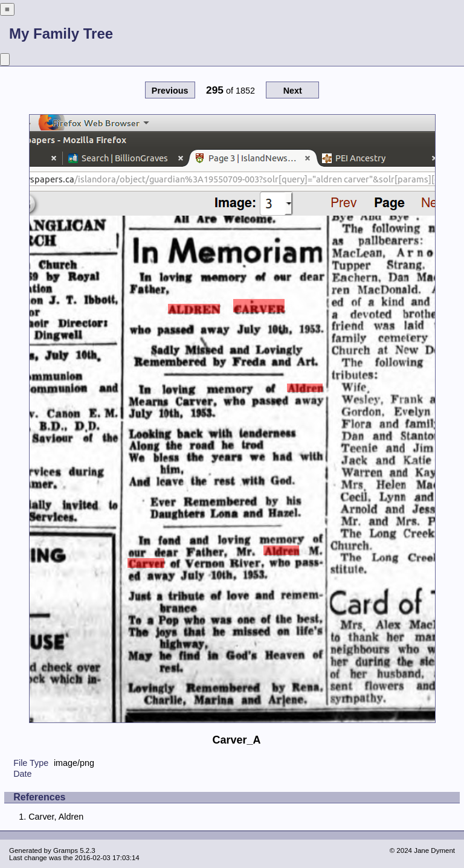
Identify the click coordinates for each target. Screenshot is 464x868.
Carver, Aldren (56, 817)
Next (293, 91)
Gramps (66, 850)
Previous (170, 91)
